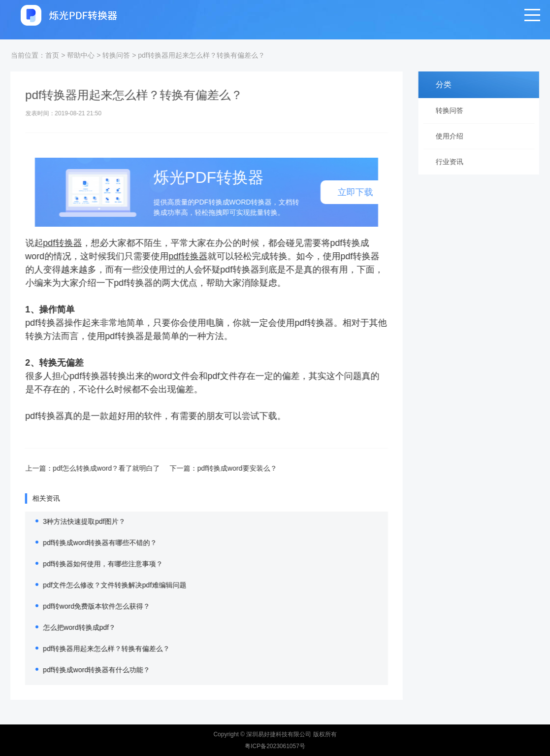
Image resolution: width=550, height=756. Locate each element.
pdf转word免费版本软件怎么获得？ (85, 606)
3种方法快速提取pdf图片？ (73, 521)
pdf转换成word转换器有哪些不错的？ (89, 543)
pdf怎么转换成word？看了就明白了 (95, 468)
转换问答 (116, 55)
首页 (52, 55)
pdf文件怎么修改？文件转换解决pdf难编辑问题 (103, 585)
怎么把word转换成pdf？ (68, 627)
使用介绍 (453, 136)
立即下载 (344, 192)
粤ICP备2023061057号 (275, 746)
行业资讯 (453, 162)
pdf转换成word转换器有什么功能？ (85, 670)
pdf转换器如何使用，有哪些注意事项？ (91, 564)
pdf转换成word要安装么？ (226, 468)
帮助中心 (81, 55)
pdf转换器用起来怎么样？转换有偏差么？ (201, 55)
